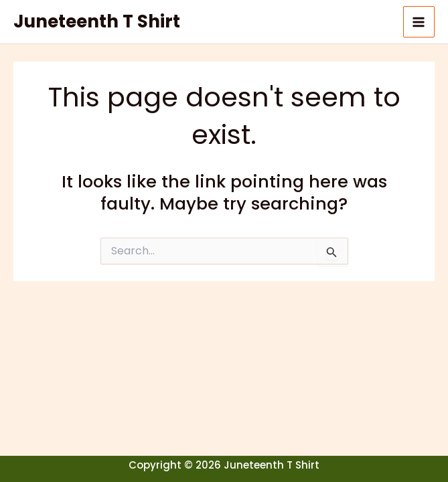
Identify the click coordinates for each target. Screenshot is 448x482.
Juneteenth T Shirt (97, 21)
